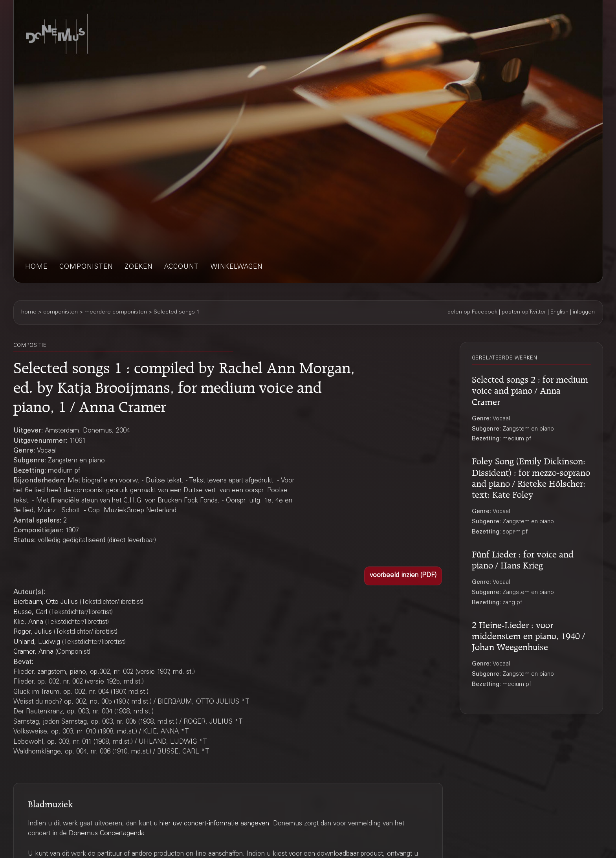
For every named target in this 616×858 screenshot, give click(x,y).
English (559, 312)
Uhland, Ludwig (37, 643)
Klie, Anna (28, 622)
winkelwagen (236, 267)
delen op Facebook (472, 312)
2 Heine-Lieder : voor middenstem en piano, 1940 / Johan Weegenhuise (528, 635)
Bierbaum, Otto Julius (46, 602)
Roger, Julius (33, 632)
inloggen (584, 312)
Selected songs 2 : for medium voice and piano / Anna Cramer (530, 389)
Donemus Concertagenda (107, 834)
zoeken (138, 267)
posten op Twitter (524, 312)
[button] (403, 576)
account (181, 267)
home (36, 267)
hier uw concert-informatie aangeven (214, 824)
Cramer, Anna (33, 652)
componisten (86, 267)
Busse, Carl (30, 613)
